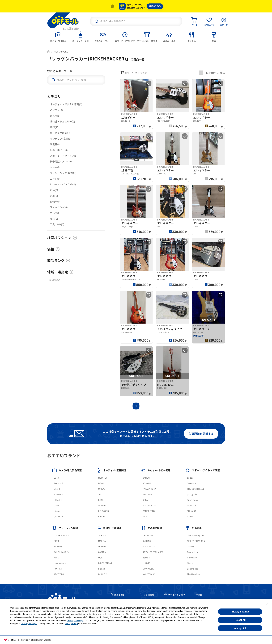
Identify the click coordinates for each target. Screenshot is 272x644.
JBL (100, 494)
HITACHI (58, 500)
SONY (56, 478)
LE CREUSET (149, 535)
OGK (100, 558)
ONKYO (102, 489)
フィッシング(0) (59, 207)
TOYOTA (102, 535)
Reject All (240, 620)
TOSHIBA (58, 494)
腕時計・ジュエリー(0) (62, 122)
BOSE (101, 500)
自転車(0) (55, 202)
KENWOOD (103, 511)
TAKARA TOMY (149, 489)
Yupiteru (102, 547)
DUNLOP (103, 574)
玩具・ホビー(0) (59, 150)
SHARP (57, 489)
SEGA (145, 500)
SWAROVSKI (148, 569)
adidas (190, 478)
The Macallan (193, 574)
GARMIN (102, 552)
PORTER (58, 569)
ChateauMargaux (195, 535)
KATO (145, 517)
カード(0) (55, 179)
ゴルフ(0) (55, 213)
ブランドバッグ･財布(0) (63, 173)
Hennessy (192, 558)
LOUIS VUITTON (62, 535)
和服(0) (54, 219)
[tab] (58, 37)
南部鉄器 (147, 541)
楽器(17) (55, 127)
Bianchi (102, 569)
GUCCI (57, 541)
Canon (57, 506)
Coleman (191, 483)
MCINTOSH (104, 478)
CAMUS (191, 547)
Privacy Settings (240, 612)
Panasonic (59, 483)
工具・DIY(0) (57, 224)
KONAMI (147, 483)
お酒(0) (54, 190)
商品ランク (59, 261)
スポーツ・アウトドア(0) (64, 156)
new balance (60, 563)
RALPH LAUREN (61, 552)
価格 (53, 249)
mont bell (192, 506)
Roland (102, 517)
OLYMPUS (59, 517)
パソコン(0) (56, 110)
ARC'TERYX (59, 574)
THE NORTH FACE (196, 489)
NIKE (56, 558)
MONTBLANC (149, 574)
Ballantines (192, 569)
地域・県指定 (60, 272)
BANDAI (146, 478)
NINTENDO (148, 494)
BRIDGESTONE (105, 563)
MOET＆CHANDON (196, 541)
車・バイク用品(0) (60, 133)
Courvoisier (193, 552)
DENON (102, 483)
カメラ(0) (55, 116)
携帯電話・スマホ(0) (61, 162)
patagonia (192, 494)
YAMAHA (102, 506)
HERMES (58, 547)
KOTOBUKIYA (149, 506)
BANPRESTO (149, 511)
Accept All (240, 628)
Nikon (57, 511)
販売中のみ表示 (212, 73)
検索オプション (62, 238)
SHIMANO (192, 511)
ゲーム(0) (55, 167)
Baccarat (147, 558)
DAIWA (190, 517)
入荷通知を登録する (201, 434)
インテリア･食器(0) (61, 139)
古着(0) (54, 196)
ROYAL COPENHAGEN (153, 552)
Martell (190, 563)
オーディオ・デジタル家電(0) (66, 104)
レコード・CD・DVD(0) (63, 184)
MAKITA (102, 541)
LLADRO (147, 563)
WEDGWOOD (149, 547)
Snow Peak (192, 500)
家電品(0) (55, 144)
